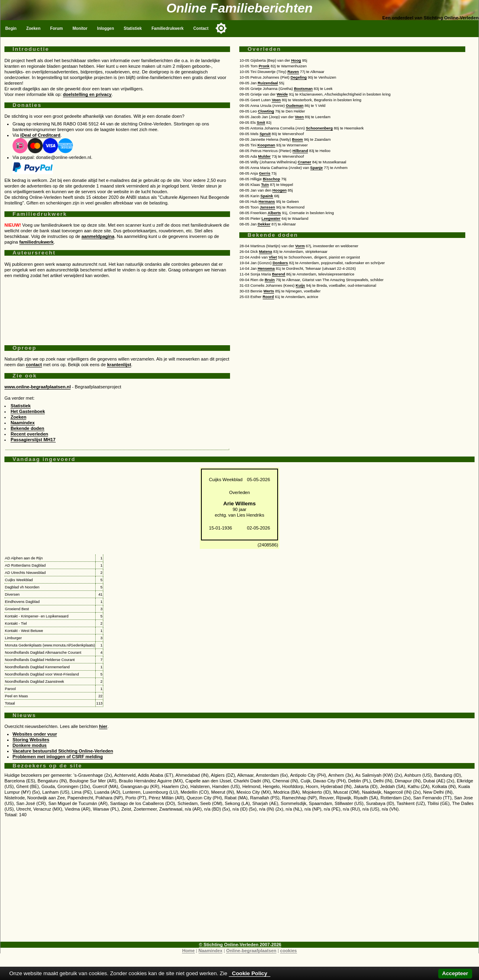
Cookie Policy (250, 973)
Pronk (264, 66)
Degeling (299, 77)
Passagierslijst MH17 (33, 440)
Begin (11, 28)
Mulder (265, 156)
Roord (268, 297)
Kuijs (300, 285)
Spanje (317, 168)
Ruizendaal (268, 83)
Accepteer (455, 973)
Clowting (266, 111)
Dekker (264, 224)
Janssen (268, 207)
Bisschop (271, 179)
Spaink (267, 196)
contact (34, 365)
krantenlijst (119, 365)
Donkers (280, 263)
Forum (56, 28)
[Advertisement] (117, 309)
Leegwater (271, 218)
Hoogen (279, 190)
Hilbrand (300, 151)
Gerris (265, 173)
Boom (298, 139)
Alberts (274, 213)
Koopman (266, 145)
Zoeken (33, 28)
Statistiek (133, 28)
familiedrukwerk (37, 242)
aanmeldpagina (98, 236)
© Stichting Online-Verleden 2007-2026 (240, 945)
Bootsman (303, 89)
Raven (293, 72)
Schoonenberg (319, 128)
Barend (279, 274)
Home (188, 951)
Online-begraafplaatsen (251, 951)
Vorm (300, 246)
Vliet (273, 257)
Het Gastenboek (28, 411)
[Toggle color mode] (221, 28)
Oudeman (295, 105)
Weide (282, 94)
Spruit (265, 134)
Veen (276, 100)
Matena (266, 251)
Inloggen (106, 28)
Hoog (296, 60)
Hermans (267, 201)
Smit (261, 122)
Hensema (266, 268)
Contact (201, 28)
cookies (289, 951)
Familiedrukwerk (167, 28)
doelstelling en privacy (87, 94)
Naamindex (23, 423)
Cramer (304, 162)
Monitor (80, 28)
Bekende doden (27, 428)
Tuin (265, 185)
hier (103, 726)
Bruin (270, 280)
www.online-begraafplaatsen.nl (38, 387)
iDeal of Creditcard (40, 135)
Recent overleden (29, 434)
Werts (269, 291)
